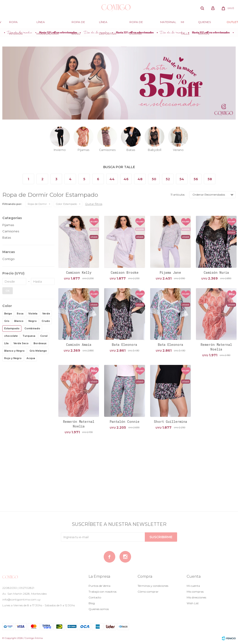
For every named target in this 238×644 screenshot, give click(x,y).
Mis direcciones (196, 597)
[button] (202, 8)
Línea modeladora (48, 24)
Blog (92, 603)
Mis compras (195, 592)
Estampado (66, 204)
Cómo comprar (148, 592)
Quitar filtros (94, 204)
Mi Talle (185, 24)
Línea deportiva (108, 24)
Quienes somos (204, 24)
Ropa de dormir (136, 24)
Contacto (95, 597)
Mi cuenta (193, 586)
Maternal (168, 22)
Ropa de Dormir (37, 204)
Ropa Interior (16, 24)
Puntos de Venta (99, 586)
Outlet (232, 22)
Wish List (193, 603)
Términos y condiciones (153, 586)
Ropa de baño (78, 24)
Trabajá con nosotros (102, 592)
